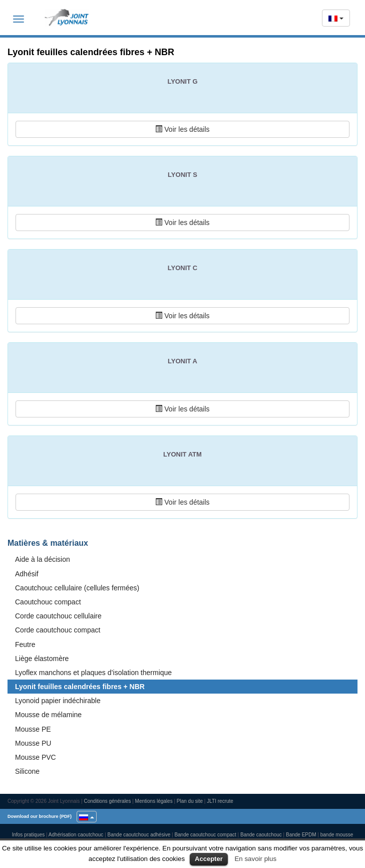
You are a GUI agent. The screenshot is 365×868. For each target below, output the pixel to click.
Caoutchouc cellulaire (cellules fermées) (77, 588)
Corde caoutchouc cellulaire (58, 616)
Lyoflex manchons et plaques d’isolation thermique (93, 673)
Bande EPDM (301, 835)
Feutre (25, 644)
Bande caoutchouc (261, 835)
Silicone (27, 771)
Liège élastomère (42, 659)
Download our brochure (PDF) (40, 816)
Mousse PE (33, 729)
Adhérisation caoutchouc (76, 835)
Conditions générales (107, 801)
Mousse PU (33, 743)
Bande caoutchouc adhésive (139, 835)
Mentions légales (154, 801)
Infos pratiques (29, 835)
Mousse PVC (36, 757)
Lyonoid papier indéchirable (58, 701)
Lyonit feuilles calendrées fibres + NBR (80, 687)
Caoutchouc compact (48, 602)
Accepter (209, 859)
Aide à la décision (43, 559)
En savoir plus (255, 859)
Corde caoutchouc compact (58, 630)
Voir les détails (182, 129)
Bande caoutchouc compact (205, 835)
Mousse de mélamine (48, 715)
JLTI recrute (220, 801)
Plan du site (190, 801)
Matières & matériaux (48, 543)
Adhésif (27, 574)
